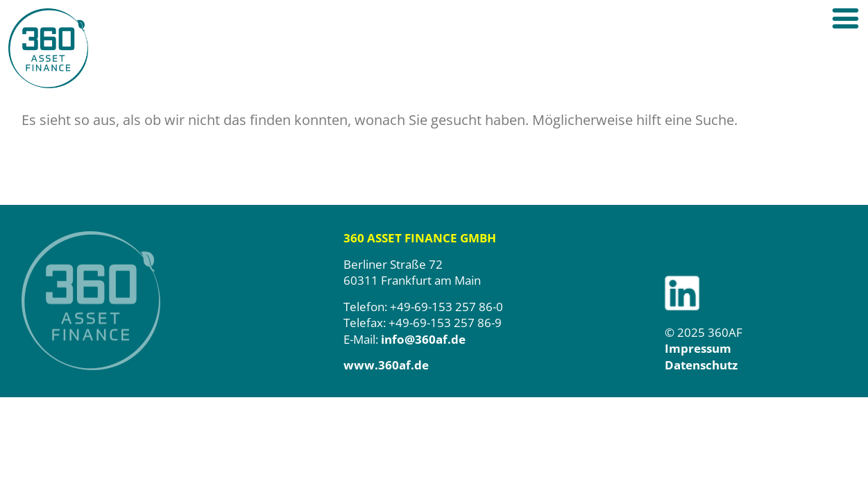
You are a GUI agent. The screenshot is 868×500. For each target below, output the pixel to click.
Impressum (698, 348)
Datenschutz (701, 365)
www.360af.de (386, 365)
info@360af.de (423, 339)
